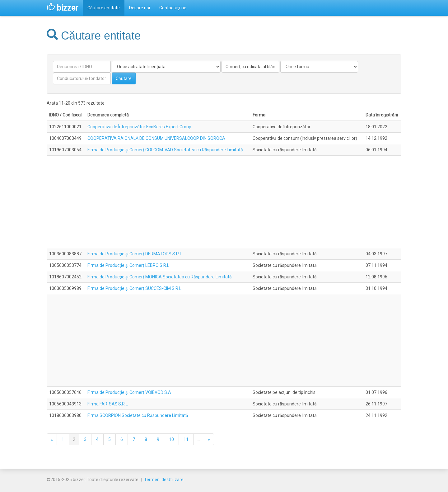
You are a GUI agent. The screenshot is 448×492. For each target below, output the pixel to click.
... (199, 439)
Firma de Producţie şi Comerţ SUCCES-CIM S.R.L (134, 288)
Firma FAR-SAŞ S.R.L (108, 404)
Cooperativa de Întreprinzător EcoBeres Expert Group (139, 127)
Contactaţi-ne (173, 8)
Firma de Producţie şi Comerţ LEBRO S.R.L (128, 265)
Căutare (124, 78)
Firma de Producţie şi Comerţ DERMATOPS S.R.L (135, 254)
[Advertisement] (224, 202)
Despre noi (140, 8)
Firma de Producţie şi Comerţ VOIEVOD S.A (129, 392)
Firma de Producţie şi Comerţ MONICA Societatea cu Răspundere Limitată (160, 277)
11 (186, 439)
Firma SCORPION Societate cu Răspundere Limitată (138, 415)
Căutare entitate (104, 8)
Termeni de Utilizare (164, 480)
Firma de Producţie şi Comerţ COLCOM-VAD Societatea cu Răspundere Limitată (165, 150)
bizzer (62, 8)
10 (171, 439)
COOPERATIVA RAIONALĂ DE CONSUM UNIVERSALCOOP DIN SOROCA (156, 138)
